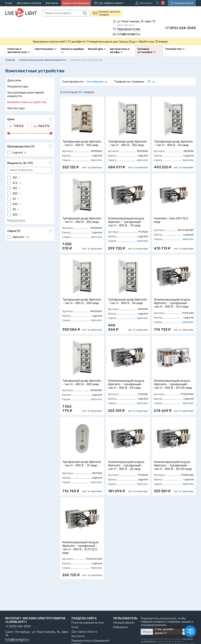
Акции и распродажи (76, 3)
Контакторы (16, 108)
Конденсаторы (18, 86)
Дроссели (14, 80)
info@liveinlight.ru (17, 640)
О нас (9, 3)
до (35, 126)
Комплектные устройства (27, 102)
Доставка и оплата (29, 3)
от (11, 126)
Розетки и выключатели (88, 623)
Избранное (121, 627)
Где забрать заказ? (111, 3)
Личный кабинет (124, 623)
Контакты (52, 3)
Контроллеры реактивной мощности (26, 94)
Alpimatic (96, 160)
